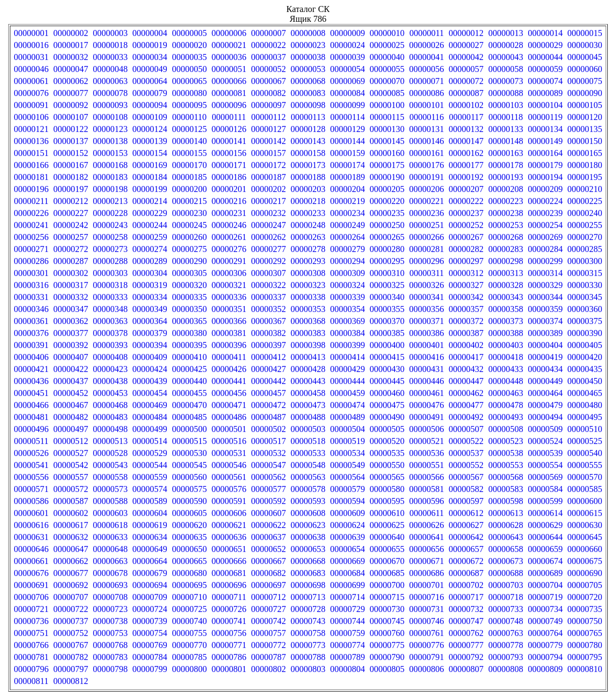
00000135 (585, 129)
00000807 (466, 669)
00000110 (189, 117)
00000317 (71, 285)
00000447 (466, 381)
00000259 (150, 237)
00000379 (150, 333)
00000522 (466, 441)
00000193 (506, 177)
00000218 (308, 201)
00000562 (268, 477)
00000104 (545, 105)
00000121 (31, 129)
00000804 (348, 669)
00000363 (110, 321)
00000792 (466, 657)
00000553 (506, 465)
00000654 (348, 549)
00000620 (189, 525)
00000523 (506, 441)
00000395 (189, 345)
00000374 (545, 321)
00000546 (229, 465)
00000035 (189, 57)
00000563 (308, 477)
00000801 (229, 669)
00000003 (110, 33)
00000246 (229, 225)
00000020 (189, 45)
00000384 (348, 333)
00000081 (229, 93)
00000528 (110, 453)
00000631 (31, 537)
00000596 (427, 501)
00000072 (466, 81)
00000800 (189, 669)
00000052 (268, 69)
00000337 (268, 297)
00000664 (150, 561)
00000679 (150, 573)
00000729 (348, 609)
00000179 (545, 165)
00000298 (506, 261)
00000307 (268, 273)
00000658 (506, 549)
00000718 (506, 597)
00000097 (268, 105)
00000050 (189, 69)
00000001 (31, 33)
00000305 (189, 273)
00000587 (71, 501)
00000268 (506, 237)
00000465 (585, 393)
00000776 (427, 645)
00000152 (71, 153)
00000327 (466, 285)
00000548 (308, 465)
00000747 (466, 621)
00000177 (466, 165)
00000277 (268, 249)
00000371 (427, 321)
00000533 (308, 453)
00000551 (427, 465)
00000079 (150, 93)
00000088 (506, 93)
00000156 (229, 153)
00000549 (348, 465)
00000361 (31, 321)
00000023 (308, 45)
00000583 (506, 489)
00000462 (466, 393)
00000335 (189, 297)
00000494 (545, 417)
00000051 (229, 69)
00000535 (387, 453)
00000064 (150, 81)
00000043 (506, 57)
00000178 (506, 165)
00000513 (110, 441)
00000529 (150, 453)
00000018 (110, 45)
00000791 (427, 657)
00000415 (387, 357)
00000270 (585, 237)
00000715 (387, 597)
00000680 (189, 573)
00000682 (268, 573)
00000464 (545, 393)
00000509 (545, 429)
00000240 (585, 213)
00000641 (427, 537)
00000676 (31, 573)
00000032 (71, 57)
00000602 (71, 513)
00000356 (427, 309)
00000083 (308, 93)
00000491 (427, 417)
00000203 (308, 189)
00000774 (348, 645)
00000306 (229, 273)
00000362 (71, 321)
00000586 (31, 501)
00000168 (110, 165)
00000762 (466, 633)
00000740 (189, 621)
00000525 (585, 441)
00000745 (387, 621)
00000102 (466, 105)
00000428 (308, 369)
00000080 (189, 93)
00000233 (308, 213)
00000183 (110, 177)
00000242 (71, 225)
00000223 (506, 201)
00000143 (308, 141)
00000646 (31, 549)
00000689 (545, 573)
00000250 (387, 225)
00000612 (466, 513)
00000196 (31, 189)
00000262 (268, 237)
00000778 (506, 645)
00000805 (387, 669)
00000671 (427, 561)
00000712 (268, 597)
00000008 (308, 33)
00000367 (268, 321)
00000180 (585, 165)
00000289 (150, 261)
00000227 (71, 213)
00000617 (71, 525)
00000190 (387, 177)
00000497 (71, 429)
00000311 (427, 273)
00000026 (427, 45)
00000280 (387, 249)
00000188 (308, 177)
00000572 (71, 489)
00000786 (229, 657)
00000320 (189, 285)
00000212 (71, 201)
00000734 (545, 609)
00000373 (506, 321)
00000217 (268, 201)
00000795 (585, 657)
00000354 (348, 309)
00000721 (31, 609)
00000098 (308, 105)
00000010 (387, 33)
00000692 (71, 585)
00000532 (268, 453)
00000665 (189, 561)
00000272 (71, 249)
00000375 (585, 321)
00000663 (110, 561)
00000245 (189, 225)
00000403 (506, 345)
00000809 (545, 669)
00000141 (229, 141)
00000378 (110, 333)
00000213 (110, 201)
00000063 (110, 81)
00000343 (506, 297)
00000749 (545, 621)
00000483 (110, 417)
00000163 (506, 153)
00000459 (348, 393)
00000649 (150, 549)
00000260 (189, 237)
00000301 (31, 273)
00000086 (427, 93)
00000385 (387, 333)
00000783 (110, 657)
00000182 (71, 177)
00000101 (427, 105)
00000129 (348, 129)
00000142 (268, 141)
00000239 (545, 213)
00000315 (585, 273)
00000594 (348, 501)
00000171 (229, 165)
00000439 (150, 381)
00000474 (348, 405)
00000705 (585, 585)
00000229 (150, 213)
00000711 (229, 597)
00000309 (348, 273)
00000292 (268, 261)
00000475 (387, 405)
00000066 (229, 81)
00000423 (110, 369)
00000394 (150, 345)
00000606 (229, 513)
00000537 (466, 453)
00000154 (150, 153)
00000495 (585, 417)
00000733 (506, 609)
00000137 (71, 141)
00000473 (308, 405)
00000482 (71, 417)
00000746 (427, 621)
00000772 (268, 645)
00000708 (110, 597)
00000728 (308, 609)
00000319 (150, 285)
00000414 (348, 357)
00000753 (110, 633)
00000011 (427, 33)
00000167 (71, 165)
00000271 (31, 249)
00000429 (348, 369)
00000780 (585, 645)
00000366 (229, 321)
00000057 (466, 69)
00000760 (387, 633)
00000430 (387, 369)
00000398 (308, 345)
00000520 (387, 441)
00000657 (466, 549)
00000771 (229, 645)
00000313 (506, 273)
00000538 (506, 453)
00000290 (189, 261)
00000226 (31, 213)
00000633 (110, 537)
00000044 (545, 57)
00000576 (229, 489)
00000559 (150, 477)
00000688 (506, 573)
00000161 (427, 153)
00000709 (150, 597)
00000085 (387, 93)
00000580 (387, 489)
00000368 (308, 321)
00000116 (427, 117)
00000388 (506, 333)
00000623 (308, 525)
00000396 (229, 345)
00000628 (506, 525)
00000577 (268, 489)
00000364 (150, 321)
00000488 (308, 417)
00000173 (308, 165)
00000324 (348, 285)
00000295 (387, 261)
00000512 (71, 441)
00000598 (506, 501)
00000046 (31, 69)
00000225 (585, 201)
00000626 (427, 525)
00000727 (268, 609)
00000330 (585, 285)
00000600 (585, 501)
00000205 (387, 189)
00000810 (585, 669)
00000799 (150, 669)
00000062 (71, 81)
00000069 (348, 81)
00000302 (71, 273)
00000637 (268, 537)
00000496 (31, 429)
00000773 (308, 645)
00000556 (31, 477)
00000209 (545, 189)
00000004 (150, 33)
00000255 (585, 225)
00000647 (71, 549)
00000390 (585, 333)
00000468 (110, 405)
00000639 (348, 537)
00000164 (545, 153)
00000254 (545, 225)
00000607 (268, 513)
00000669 (348, 561)
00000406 (31, 357)
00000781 (31, 657)
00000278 (308, 249)
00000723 (110, 609)
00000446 (427, 381)
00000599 (545, 501)
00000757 (268, 633)
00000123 (110, 129)
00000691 (31, 585)
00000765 (585, 633)
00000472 (268, 405)
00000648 (110, 549)
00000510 (585, 429)
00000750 (585, 621)
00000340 (387, 297)
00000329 (545, 285)
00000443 (308, 381)
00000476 (427, 405)
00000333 (110, 297)
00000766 (31, 645)
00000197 (71, 189)
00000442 (268, 381)
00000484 (150, 417)
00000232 (268, 213)
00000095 (189, 105)
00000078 (110, 93)
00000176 (427, 165)
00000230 (189, 213)
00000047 (71, 69)
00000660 (585, 549)
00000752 (71, 633)
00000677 (71, 573)
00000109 (150, 117)
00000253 (506, 225)
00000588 (110, 501)
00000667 (268, 561)
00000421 (31, 369)
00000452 (71, 393)
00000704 (545, 585)
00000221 (427, 201)
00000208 (506, 189)
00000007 (268, 33)
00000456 (229, 393)
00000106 (31, 117)
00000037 (268, 57)
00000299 (545, 261)
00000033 (110, 57)
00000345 (585, 297)
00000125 (189, 129)
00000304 (150, 273)
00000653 (308, 549)
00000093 (110, 105)
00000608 (308, 513)
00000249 (348, 225)
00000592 (268, 501)
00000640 (387, 537)
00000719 (545, 597)
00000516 (229, 441)
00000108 (110, 117)
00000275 (189, 249)
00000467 (71, 405)
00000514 (150, 441)
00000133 (506, 129)
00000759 (348, 633)
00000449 (545, 381)
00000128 (308, 129)
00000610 (387, 513)
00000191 (427, 177)
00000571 (31, 489)
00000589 (150, 501)
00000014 (545, 33)
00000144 (348, 141)
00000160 (387, 153)
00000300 (585, 261)
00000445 (387, 381)
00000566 (427, 477)
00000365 (189, 321)
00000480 (585, 405)
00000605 (189, 513)
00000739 (150, 621)
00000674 (545, 561)
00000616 (31, 525)
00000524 (545, 441)
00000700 (387, 585)
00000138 (110, 141)
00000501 (229, 429)
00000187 (268, 177)
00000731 (427, 609)
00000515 (189, 441)
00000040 (387, 57)
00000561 (229, 477)
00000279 (348, 249)
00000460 (387, 393)
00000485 (189, 417)
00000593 (308, 501)
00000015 (585, 33)
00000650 (189, 549)
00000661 (31, 561)
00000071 (427, 81)
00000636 (229, 537)
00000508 (506, 429)
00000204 (348, 189)
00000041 (427, 57)
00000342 (466, 297)
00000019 (150, 45)
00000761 (427, 633)
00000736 (31, 621)
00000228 (110, 213)
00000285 (585, 249)
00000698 (308, 585)
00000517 (268, 441)
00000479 (545, 405)
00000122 (71, 129)
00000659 (545, 549)
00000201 (229, 189)
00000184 (150, 177)
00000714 (348, 597)
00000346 (31, 309)
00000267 (466, 237)
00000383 (308, 333)
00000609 (348, 513)
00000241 (31, 225)
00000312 (466, 273)
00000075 (585, 81)
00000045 (585, 57)
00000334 (150, 297)
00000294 (348, 261)
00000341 (427, 297)
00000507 (466, 429)
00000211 (31, 201)
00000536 (427, 453)
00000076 (31, 93)
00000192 (466, 177)
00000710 (189, 597)
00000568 (506, 477)
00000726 (229, 609)
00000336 (229, 297)
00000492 (466, 417)
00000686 (427, 573)
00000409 (150, 357)
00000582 (466, 489)
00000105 (585, 105)
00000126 (229, 129)
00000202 (268, 189)
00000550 (387, 465)
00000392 (71, 345)
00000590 (189, 501)
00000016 (31, 45)
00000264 (348, 237)
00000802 (268, 669)
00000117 (466, 117)
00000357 (466, 309)
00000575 (189, 489)
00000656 (427, 549)
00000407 (71, 357)
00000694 (150, 585)
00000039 (348, 57)
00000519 (348, 441)
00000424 (150, 369)
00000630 (585, 525)
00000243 (110, 225)
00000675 (585, 561)
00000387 (466, 333)
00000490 (387, 417)
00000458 (308, 393)
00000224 (545, 201)
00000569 (545, 477)
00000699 (348, 585)
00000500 (189, 429)
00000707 (71, 597)
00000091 (31, 105)
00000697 (268, 585)
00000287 (71, 261)
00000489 (348, 417)
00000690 (585, 573)
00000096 (229, 105)
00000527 (71, 453)
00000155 (189, 153)
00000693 (110, 585)
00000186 (229, 177)
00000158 (308, 153)
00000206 (427, 189)
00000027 (466, 45)
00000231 (229, 213)
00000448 (506, 381)
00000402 (466, 345)
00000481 (31, 417)
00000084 (348, 93)
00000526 (31, 453)
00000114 (348, 117)
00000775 (387, 645)
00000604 (150, 513)
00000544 (150, 465)
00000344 (545, 297)
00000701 (427, 585)
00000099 (348, 105)
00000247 (268, 225)
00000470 (189, 405)
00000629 (545, 525)
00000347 (71, 309)
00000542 (71, 465)
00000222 (466, 201)
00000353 (308, 309)
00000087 (466, 93)
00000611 (427, 513)
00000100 (387, 105)
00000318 (110, 285)
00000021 (229, 45)
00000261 (229, 237)
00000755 (189, 633)
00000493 (506, 417)
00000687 (466, 573)
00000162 (466, 153)
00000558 (110, 477)
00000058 (506, 69)
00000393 (110, 345)
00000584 (545, 489)
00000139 (150, 141)
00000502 (268, 429)
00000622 (268, 525)
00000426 (229, 369)
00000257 (71, 237)
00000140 (189, 141)
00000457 (268, 393)
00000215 (189, 201)
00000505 (387, 429)
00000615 (585, 513)
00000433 (506, 369)
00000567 (466, 477)
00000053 (308, 69)
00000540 (585, 453)
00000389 (545, 333)
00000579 (348, 489)
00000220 (387, 201)
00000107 (71, 117)
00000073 (506, 81)
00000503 (308, 429)
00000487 (268, 417)
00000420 (585, 357)
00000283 (506, 249)
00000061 (31, 81)
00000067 (268, 81)
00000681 (229, 573)
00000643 (506, 537)
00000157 (268, 153)
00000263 (308, 237)
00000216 (229, 201)
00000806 (427, 669)
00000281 (427, 249)
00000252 (466, 225)
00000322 (268, 285)
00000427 (268, 369)
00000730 (387, 609)
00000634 (150, 537)
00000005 (189, 33)
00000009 (348, 33)
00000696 (229, 585)
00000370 (387, 321)
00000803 (308, 669)
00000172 (268, 165)
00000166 (31, 165)
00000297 (466, 261)
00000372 (466, 321)
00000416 (427, 357)
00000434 (545, 369)
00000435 (585, 369)
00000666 (229, 561)
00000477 (466, 405)
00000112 (268, 117)
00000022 (268, 45)
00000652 (268, 549)
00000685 (387, 573)
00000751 (31, 633)
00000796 (31, 669)
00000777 (466, 645)
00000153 (110, 153)
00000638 (308, 537)
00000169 (150, 165)
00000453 (110, 393)
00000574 (150, 489)
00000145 (387, 141)
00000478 (506, 405)
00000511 (31, 441)
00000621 (229, 525)
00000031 (31, 57)
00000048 (110, 69)
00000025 (387, 45)
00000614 (545, 513)
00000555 (585, 465)
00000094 (150, 105)
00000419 (545, 357)
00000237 (466, 213)
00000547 (268, 465)
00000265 (387, 237)
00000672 (466, 561)
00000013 (506, 33)
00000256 (31, 237)
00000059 (545, 69)
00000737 (71, 621)
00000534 (348, 453)
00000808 (506, 669)
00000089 (545, 93)
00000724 (150, 609)
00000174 (348, 165)
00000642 (466, 537)
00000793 (506, 657)
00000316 (31, 285)
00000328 (506, 285)
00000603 (110, 513)
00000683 (308, 573)
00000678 (110, 573)
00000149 (545, 141)
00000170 (189, 165)
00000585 (585, 489)
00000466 (31, 405)
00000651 (229, 549)
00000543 (110, 465)
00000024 (348, 45)
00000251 (427, 225)
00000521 (427, 441)
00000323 (308, 285)
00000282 (466, 249)
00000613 (506, 513)
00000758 (308, 633)
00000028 (506, 45)
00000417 (466, 357)
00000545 (189, 465)
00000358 (506, 309)
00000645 (585, 537)
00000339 (348, 297)
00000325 (387, 285)
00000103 (506, 105)
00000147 (466, 141)
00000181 (31, 177)
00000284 (545, 249)
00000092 (71, 105)
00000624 (348, 525)
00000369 (348, 321)
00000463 (506, 393)
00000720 (585, 597)
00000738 (110, 621)
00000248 (308, 225)
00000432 (466, 369)
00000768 (110, 645)
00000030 (585, 45)
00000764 (545, 633)
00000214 (150, 201)
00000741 (229, 621)
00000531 (229, 453)
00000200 (189, 189)
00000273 (110, 249)
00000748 (506, 621)
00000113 (308, 117)
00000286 (31, 261)
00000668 (308, 561)
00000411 (229, 357)
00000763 (506, 633)
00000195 (585, 177)
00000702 (466, 585)
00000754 (150, 633)
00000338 (308, 297)
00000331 (31, 297)
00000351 (229, 309)
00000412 (268, 357)
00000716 (427, 597)
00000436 (31, 381)
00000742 (268, 621)
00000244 (150, 225)
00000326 (427, 285)
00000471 (229, 405)
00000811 (31, 681)
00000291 (229, 261)
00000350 (189, 309)
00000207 (466, 189)
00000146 (427, 141)
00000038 (308, 57)
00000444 (348, 381)
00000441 (229, 381)
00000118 (506, 117)
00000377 (71, 333)
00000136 (31, 141)
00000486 (229, 417)
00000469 (150, 405)
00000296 (427, 261)
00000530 (189, 453)
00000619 (150, 525)
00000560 (189, 477)
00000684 (348, 573)
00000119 (545, 117)
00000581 (427, 489)
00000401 (427, 345)
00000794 (545, 657)
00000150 (585, 141)
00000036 (229, 57)
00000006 (229, 33)
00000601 (31, 513)
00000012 (466, 33)
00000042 (466, 57)
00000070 (387, 81)
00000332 (71, 297)
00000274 (150, 249)
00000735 (585, 609)
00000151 (31, 153)
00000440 (189, 381)
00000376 (31, 333)
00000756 (229, 633)
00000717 (466, 597)
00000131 (427, 129)
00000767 (71, 645)
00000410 (189, 357)
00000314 (545, 273)
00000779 (545, 645)
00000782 (71, 657)
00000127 (268, 129)
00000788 (308, 657)
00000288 (110, 261)
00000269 (545, 237)
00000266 (427, 237)
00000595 (387, 501)
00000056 (427, 69)
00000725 (189, 609)
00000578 (308, 489)
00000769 (150, 645)
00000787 (268, 657)
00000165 (585, 153)
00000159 (348, 153)
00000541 (31, 465)
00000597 (466, 501)
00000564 (348, 477)
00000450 (585, 381)
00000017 (71, 45)
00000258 (110, 237)
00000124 (150, 129)
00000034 (150, 57)
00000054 (348, 69)
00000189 (348, 177)
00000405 (585, 345)
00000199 (150, 189)
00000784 (150, 657)
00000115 (387, 117)
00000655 (387, 549)
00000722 (71, 609)
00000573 (110, 489)
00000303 (110, 273)
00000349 (150, 309)
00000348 (110, 309)
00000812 (71, 681)
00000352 (268, 309)
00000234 (348, 213)
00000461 (427, 393)
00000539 (545, 453)
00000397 (268, 345)
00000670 (387, 561)
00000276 (229, 249)
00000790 (387, 657)
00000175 (387, 165)
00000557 (71, 477)
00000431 (427, 369)
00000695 (189, 585)
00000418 (506, 357)
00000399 (348, 345)
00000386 (427, 333)
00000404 (545, 345)
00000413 (308, 357)
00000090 (585, 93)
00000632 (71, 537)
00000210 (585, 189)
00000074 (545, 81)
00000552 (466, 465)
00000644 (545, 537)
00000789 (348, 657)
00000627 (466, 525)
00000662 (71, 561)
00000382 (268, 333)
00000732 (466, 609)
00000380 (189, 333)
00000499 (150, 429)
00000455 (189, 393)
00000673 (506, 561)
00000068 (308, 81)
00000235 (387, 213)
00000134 (545, 129)
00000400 (387, 345)
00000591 (229, 501)
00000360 (585, 309)
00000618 (110, 525)
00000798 (110, 669)
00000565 (387, 477)
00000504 (348, 429)
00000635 (189, 537)
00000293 (308, 261)
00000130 (387, 129)
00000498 (110, 429)
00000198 (110, 189)
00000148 (506, 141)
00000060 (585, 69)
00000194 (545, 177)
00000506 (427, 429)
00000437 (71, 381)
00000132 (466, 129)
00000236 (427, 213)
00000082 (268, 93)
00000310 (387, 273)
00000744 (348, 621)
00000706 (31, 597)
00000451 (31, 393)
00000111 (229, 117)
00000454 (150, 393)
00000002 (71, 33)
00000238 (506, 213)
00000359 (545, 309)
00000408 (110, 357)
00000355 (387, 309)
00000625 (387, 525)
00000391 (31, 345)
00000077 (71, 93)
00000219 (348, 201)
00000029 (545, 45)
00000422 (71, 369)
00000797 (71, 669)
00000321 (229, 285)
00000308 (308, 273)
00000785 (189, 657)
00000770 (189, 645)
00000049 (150, 69)
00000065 (189, 81)
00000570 (585, 477)
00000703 (506, 585)
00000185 (189, 177)
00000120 (585, 117)
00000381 (229, 333)
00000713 (308, 597)
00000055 (387, 69)
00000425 (189, 369)
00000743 (308, 621)
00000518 (308, 441)
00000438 (110, 381)
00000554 (545, 465)
